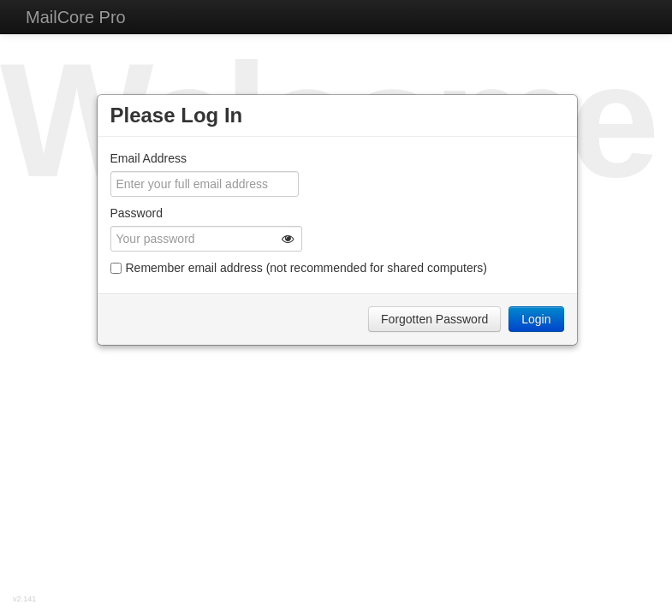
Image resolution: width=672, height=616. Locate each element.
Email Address (149, 158)
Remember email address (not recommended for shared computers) (299, 268)
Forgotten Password (434, 319)
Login (536, 319)
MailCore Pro (76, 17)
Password (137, 213)
